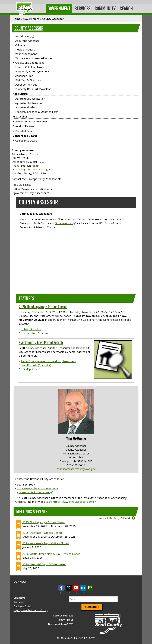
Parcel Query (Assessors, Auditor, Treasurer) (48, 360)
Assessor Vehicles (26, 84)
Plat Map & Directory (28, 79)
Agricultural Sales (26, 107)
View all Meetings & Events (115, 517)
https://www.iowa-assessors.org (73, 501)
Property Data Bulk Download (33, 88)
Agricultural (20, 93)
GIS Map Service (30, 368)
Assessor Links (24, 75)
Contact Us (19, 597)
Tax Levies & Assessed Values (34, 58)
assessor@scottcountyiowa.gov (31, 169)
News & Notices (25, 49)
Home (17, 18)
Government (59, 8)
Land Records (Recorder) (36, 364)
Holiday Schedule (31, 328)
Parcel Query (23, 36)
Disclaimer (19, 601)
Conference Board (25, 135)
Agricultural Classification (30, 98)
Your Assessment (26, 53)
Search (125, 8)
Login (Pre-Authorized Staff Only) (31, 610)
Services (82, 8)
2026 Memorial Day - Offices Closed (44, 563)
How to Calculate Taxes (30, 66)
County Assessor (29, 28)
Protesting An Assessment (32, 121)
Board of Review (24, 125)
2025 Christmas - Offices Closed (42, 532)
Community (104, 8)
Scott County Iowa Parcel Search (41, 342)
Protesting (20, 116)
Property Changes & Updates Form (37, 111)
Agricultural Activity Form (30, 102)
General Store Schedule (35, 332)
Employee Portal (22, 605)
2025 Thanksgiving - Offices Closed (43, 306)
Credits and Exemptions (30, 62)
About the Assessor (27, 40)
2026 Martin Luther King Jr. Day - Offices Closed (51, 553)
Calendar (21, 44)
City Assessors (64, 222)
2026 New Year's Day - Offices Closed (46, 542)
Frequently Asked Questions (32, 71)
